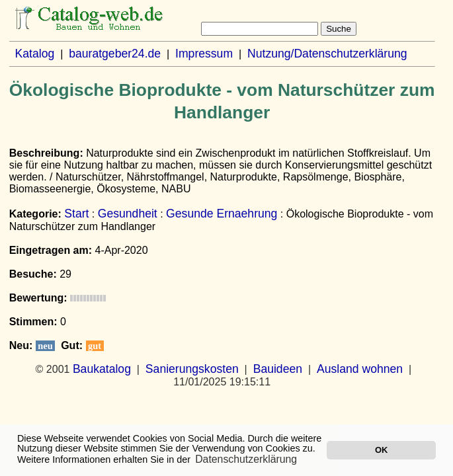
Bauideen (278, 369)
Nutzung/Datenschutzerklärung (327, 54)
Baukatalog (102, 369)
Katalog (35, 54)
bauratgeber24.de (115, 54)
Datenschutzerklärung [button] (246, 459)
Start (76, 214)
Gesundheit (128, 214)
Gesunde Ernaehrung (222, 214)
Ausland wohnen (360, 369)
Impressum (204, 54)
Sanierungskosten (192, 369)
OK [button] (381, 450)
